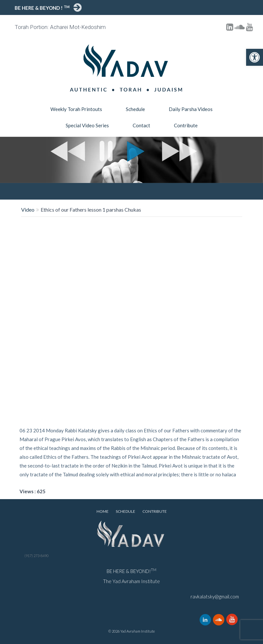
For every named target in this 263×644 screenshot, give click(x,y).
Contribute (186, 125)
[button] (255, 57)
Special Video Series (87, 125)
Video (28, 210)
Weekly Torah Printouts (76, 109)
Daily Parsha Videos (191, 109)
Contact (141, 125)
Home (103, 511)
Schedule (135, 109)
